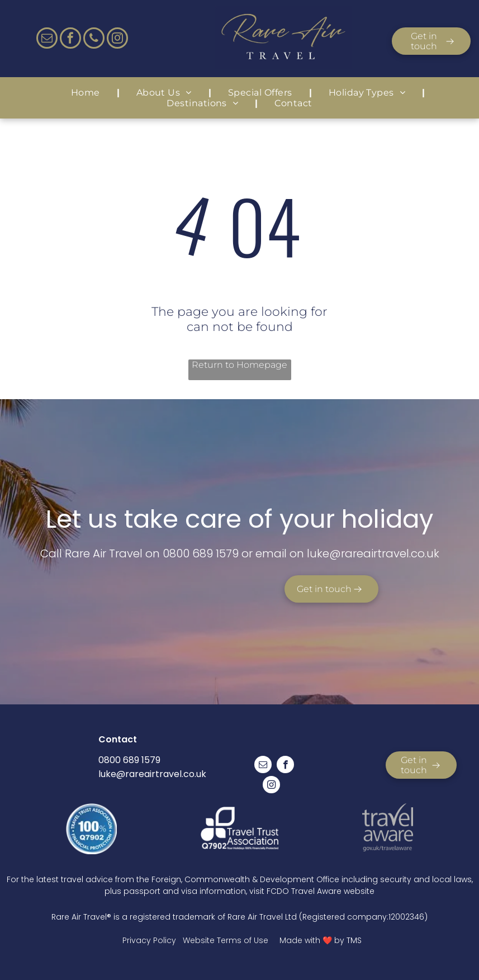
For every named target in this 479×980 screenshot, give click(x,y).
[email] (47, 39)
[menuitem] (87, 93)
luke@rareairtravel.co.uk (152, 774)
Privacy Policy (149, 940)
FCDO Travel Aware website (321, 891)
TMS (354, 940)
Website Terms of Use (226, 940)
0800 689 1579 (201, 553)
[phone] (94, 39)
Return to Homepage (239, 365)
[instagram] (117, 39)
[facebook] (70, 39)
